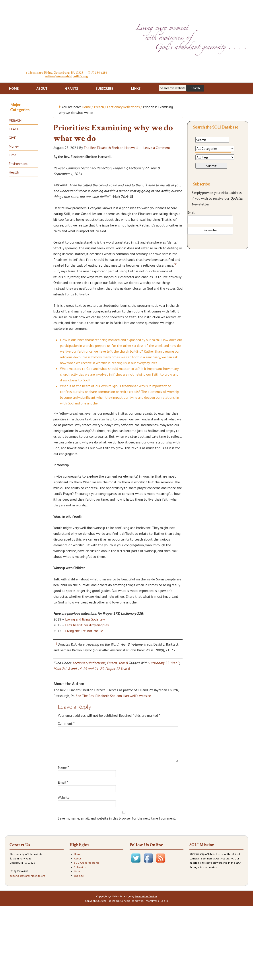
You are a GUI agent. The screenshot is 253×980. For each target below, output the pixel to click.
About (78, 858)
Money (14, 146)
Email (63, 782)
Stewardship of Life (66, 35)
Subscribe (80, 867)
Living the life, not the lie (84, 631)
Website (64, 797)
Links (77, 871)
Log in (164, 901)
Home (78, 854)
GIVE (12, 138)
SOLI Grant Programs (87, 863)
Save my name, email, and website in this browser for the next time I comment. (117, 818)
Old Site (79, 876)
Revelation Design (146, 896)
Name (63, 767)
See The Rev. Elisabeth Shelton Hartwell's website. (113, 696)
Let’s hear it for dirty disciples (87, 625)
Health (14, 172)
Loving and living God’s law (85, 619)
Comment (66, 723)
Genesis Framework (132, 901)
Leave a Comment (157, 148)
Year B (123, 663)
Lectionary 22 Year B (164, 663)
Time (12, 155)
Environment (18, 164)
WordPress (153, 901)
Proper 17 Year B (118, 669)
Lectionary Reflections (89, 663)
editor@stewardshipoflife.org (67, 76)
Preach (112, 663)
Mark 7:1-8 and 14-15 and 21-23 (79, 669)
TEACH (14, 129)
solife (112, 901)
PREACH (15, 120)
